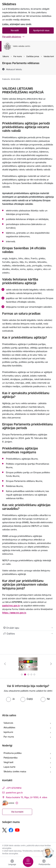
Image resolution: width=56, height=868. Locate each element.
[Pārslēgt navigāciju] (28, 862)
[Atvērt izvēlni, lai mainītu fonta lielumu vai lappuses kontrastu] (44, 863)
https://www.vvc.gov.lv (14, 613)
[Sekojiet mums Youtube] (17, 830)
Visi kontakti (17, 812)
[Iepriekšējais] (5, 664)
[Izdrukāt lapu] (28, 628)
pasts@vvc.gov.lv (11, 606)
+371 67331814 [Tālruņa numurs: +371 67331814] (14, 788)
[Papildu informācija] (17, 803)
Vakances (8, 723)
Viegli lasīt (8, 762)
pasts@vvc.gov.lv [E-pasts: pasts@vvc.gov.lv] (14, 793)
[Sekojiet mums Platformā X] (4, 830)
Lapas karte (9, 767)
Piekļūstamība (11, 758)
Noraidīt (15, 30)
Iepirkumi (8, 732)
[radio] (10, 699)
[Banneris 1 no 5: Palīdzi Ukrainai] (28, 664)
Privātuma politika (13, 753)
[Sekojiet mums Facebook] (11, 830)
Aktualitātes (9, 727)
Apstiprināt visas (41, 30)
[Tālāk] (51, 664)
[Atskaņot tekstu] (14, 69)
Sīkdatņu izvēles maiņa (15, 771)
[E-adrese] (8, 803)
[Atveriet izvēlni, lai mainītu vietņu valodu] (12, 863)
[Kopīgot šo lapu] (28, 634)
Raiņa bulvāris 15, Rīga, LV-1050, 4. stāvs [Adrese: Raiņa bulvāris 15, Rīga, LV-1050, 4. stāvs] (27, 797)
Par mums (9, 737)
